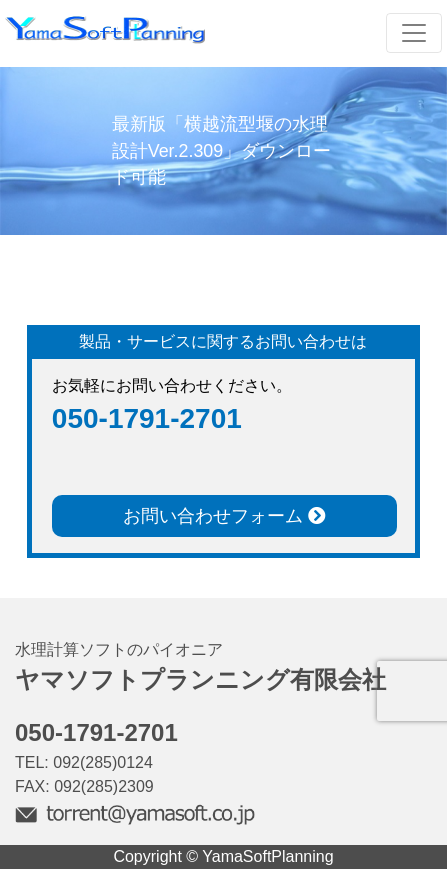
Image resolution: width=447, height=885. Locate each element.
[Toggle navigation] (414, 33)
